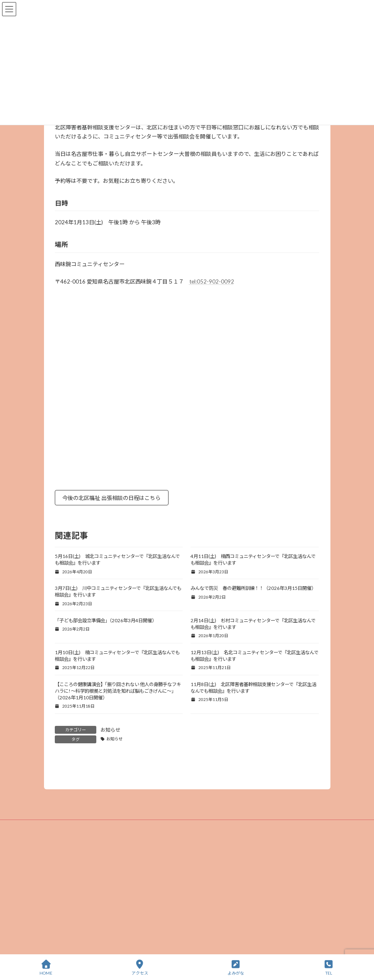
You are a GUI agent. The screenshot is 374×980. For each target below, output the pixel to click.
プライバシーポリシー (187, 884)
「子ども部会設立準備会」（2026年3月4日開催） (106, 620)
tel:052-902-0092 (212, 281)
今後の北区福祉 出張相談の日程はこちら (111, 498)
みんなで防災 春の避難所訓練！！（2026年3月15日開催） (253, 588)
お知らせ (110, 730)
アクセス (140, 968)
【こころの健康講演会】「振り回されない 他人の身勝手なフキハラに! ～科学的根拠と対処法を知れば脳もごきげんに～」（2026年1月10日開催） (118, 691)
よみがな (236, 968)
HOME (46, 968)
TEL (329, 968)
